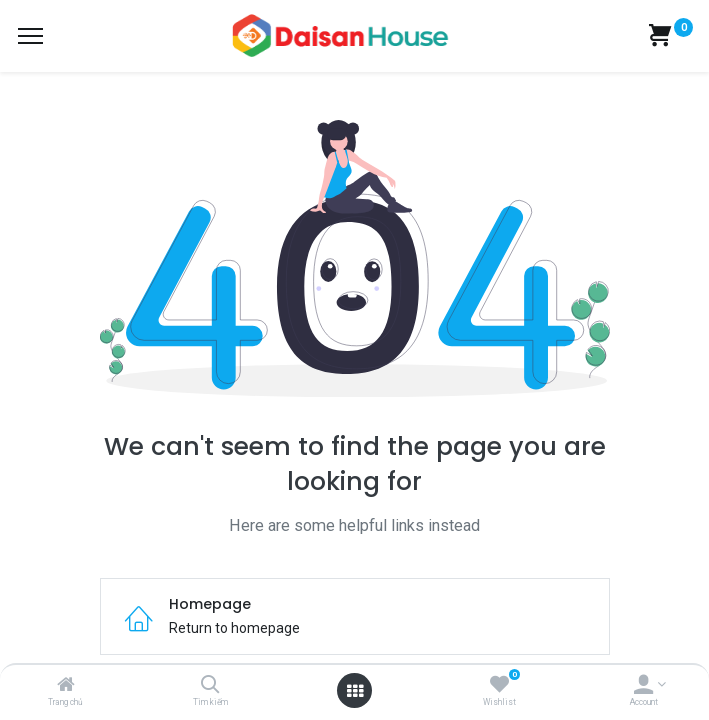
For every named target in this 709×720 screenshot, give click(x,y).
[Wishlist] (499, 686)
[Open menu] (355, 691)
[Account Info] (643, 686)
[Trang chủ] (66, 686)
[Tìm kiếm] (210, 686)
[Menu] (30, 36)
